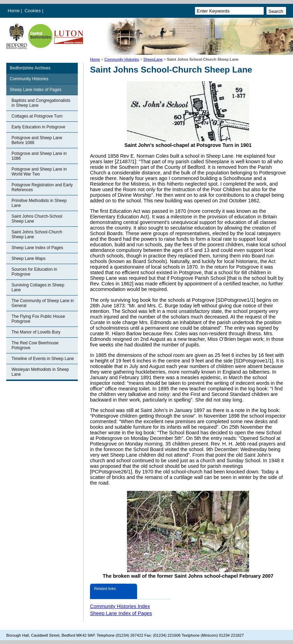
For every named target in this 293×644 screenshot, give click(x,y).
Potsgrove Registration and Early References (42, 187)
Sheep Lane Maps (28, 259)
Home (14, 11)
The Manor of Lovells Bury (36, 332)
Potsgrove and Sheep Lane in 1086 (39, 156)
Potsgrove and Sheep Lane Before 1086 (37, 140)
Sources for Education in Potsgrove (34, 272)
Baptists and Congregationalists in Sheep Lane (41, 103)
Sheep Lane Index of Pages (36, 90)
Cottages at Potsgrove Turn (37, 116)
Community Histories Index (120, 606)
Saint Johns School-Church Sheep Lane (37, 234)
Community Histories (122, 59)
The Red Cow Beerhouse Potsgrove (35, 345)
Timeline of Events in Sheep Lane (43, 359)
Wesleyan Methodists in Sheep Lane (40, 372)
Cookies (33, 11)
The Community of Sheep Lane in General (43, 303)
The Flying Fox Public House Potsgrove (38, 319)
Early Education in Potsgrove (38, 127)
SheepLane (153, 59)
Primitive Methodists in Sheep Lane (39, 203)
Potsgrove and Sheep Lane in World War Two (39, 172)
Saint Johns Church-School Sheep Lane (37, 219)
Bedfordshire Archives (30, 68)
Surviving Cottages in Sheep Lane (38, 287)
